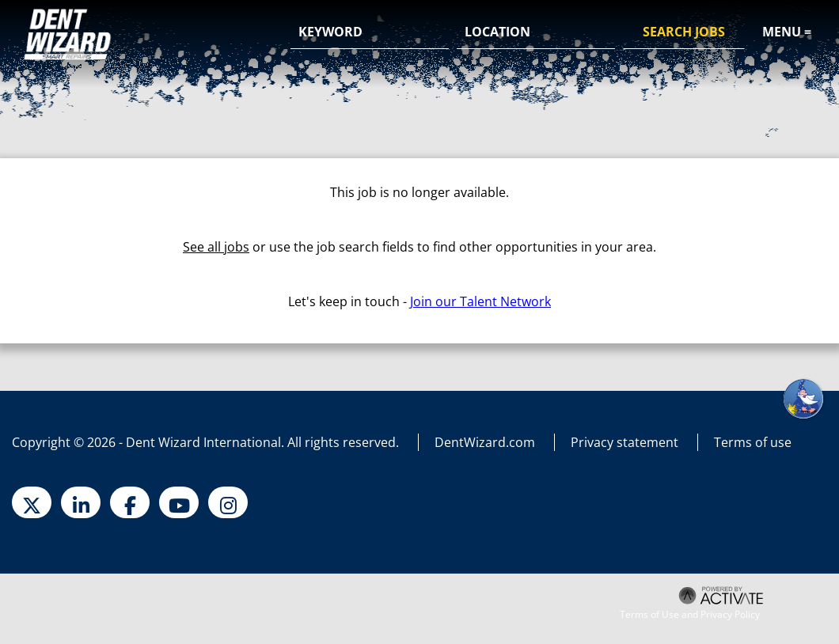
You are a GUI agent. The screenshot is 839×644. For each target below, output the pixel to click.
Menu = (787, 32)
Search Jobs (684, 32)
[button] (601, 33)
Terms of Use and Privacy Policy (690, 615)
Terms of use (753, 442)
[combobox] (536, 32)
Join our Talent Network (480, 301)
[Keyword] (370, 32)
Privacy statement (625, 442)
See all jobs (216, 247)
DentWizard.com (485, 442)
